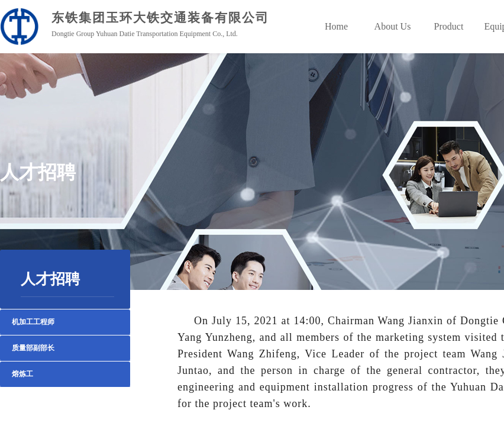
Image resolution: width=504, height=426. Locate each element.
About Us (393, 26)
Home (336, 26)
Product (449, 26)
